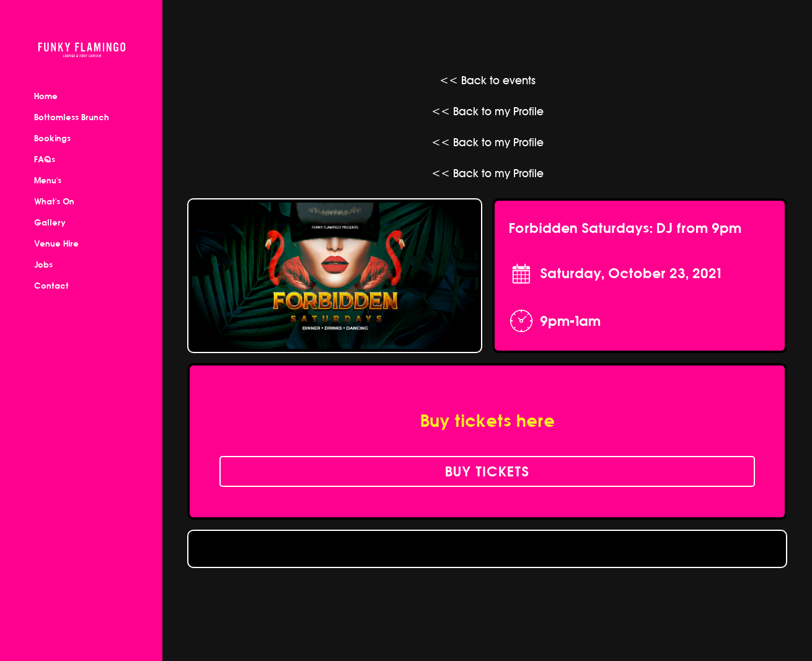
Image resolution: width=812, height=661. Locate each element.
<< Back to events (488, 80)
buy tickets (487, 471)
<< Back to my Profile (488, 111)
